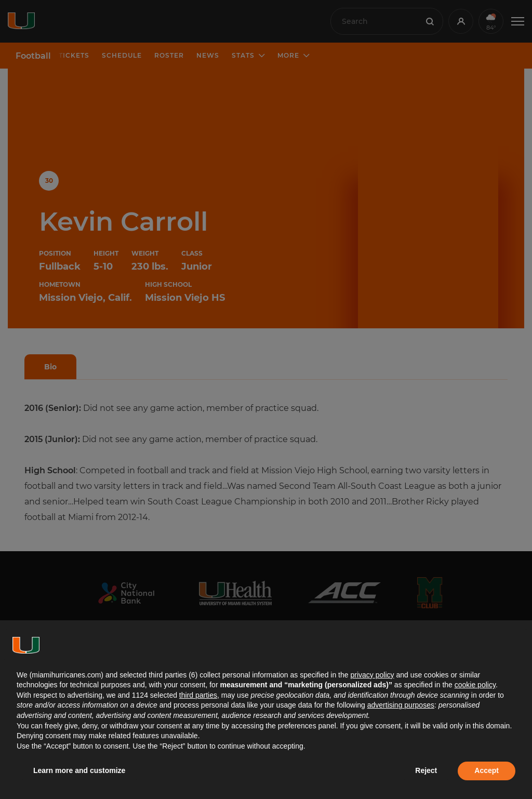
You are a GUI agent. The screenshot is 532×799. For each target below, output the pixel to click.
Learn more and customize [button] (79, 770)
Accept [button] (487, 770)
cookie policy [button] (475, 685)
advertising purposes (401, 705)
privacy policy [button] (372, 675)
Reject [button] (426, 770)
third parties (198, 695)
